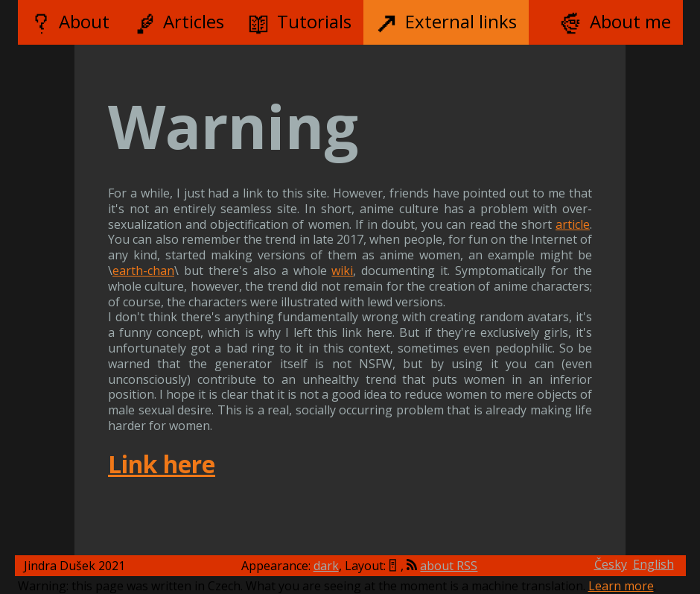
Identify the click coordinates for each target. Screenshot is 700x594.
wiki (342, 271)
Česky (611, 564)
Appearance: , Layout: (314, 566)
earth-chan (143, 271)
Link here (162, 464)
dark (326, 566)
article (573, 224)
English (653, 564)
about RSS (449, 566)
